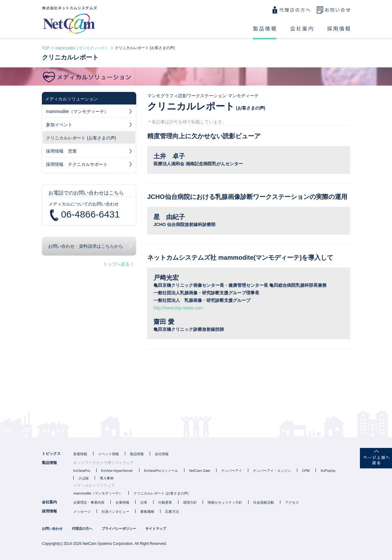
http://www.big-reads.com (178, 308)
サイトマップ (156, 529)
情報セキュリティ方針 (225, 502)
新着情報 (80, 454)
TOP (46, 48)
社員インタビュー (115, 512)
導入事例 (107, 478)
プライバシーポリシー (119, 529)
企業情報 (122, 502)
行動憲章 (165, 502)
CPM (306, 471)
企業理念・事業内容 (89, 502)
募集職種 (147, 512)
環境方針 (190, 502)
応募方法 (172, 512)
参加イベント (89, 126)
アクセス (292, 502)
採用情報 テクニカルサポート (89, 165)
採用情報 (339, 33)
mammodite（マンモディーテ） (82, 48)
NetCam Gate (200, 471)
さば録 (84, 478)
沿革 (144, 502)
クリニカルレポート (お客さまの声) (81, 138)
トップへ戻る (118, 264)
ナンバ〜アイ (232, 471)
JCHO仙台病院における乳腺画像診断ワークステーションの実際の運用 (247, 197)
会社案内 (302, 33)
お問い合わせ (333, 10)
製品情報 (265, 33)
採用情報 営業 (89, 152)
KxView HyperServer (117, 471)
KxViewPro (82, 471)
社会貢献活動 (264, 502)
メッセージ (82, 512)
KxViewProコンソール (161, 471)
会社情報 (162, 454)
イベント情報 (109, 454)
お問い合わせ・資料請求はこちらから (86, 246)
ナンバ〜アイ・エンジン (272, 471)
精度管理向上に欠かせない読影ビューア (204, 136)
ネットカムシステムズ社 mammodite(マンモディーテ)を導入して (240, 257)
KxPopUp (328, 471)
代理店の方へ (291, 10)
